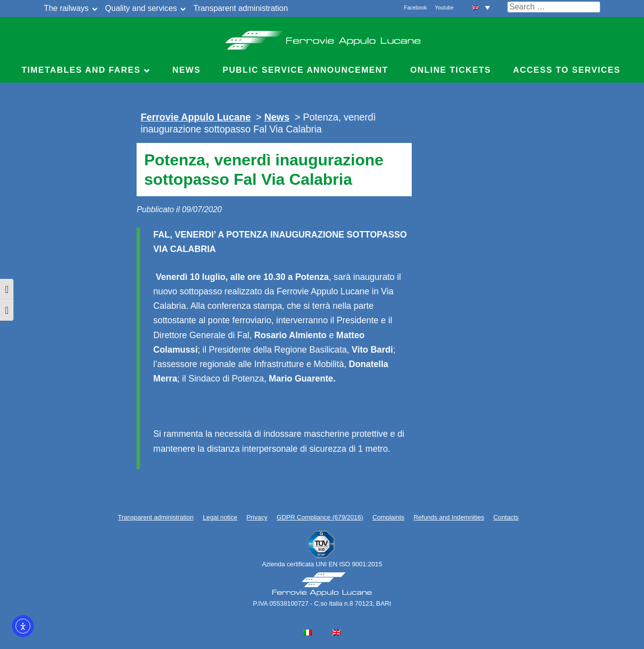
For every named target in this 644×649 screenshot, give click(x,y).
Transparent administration (241, 8)
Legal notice (220, 517)
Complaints (388, 517)
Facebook (416, 8)
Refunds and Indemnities (449, 517)
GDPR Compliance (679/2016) (320, 517)
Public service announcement (306, 70)
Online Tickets (451, 70)
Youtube (444, 8)
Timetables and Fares (81, 70)
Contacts (506, 517)
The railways (66, 8)
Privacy (257, 517)
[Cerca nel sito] (554, 7)
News (187, 70)
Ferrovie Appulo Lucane (322, 37)
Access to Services (567, 70)
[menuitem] (481, 7)
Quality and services (141, 8)
